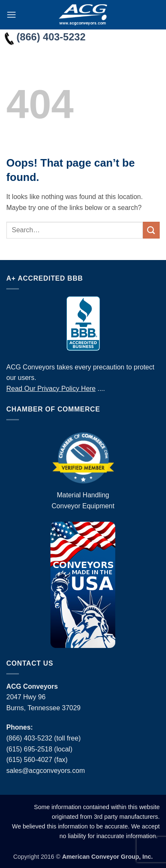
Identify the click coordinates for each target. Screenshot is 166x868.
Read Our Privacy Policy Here (51, 389)
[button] (11, 15)
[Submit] (151, 230)
